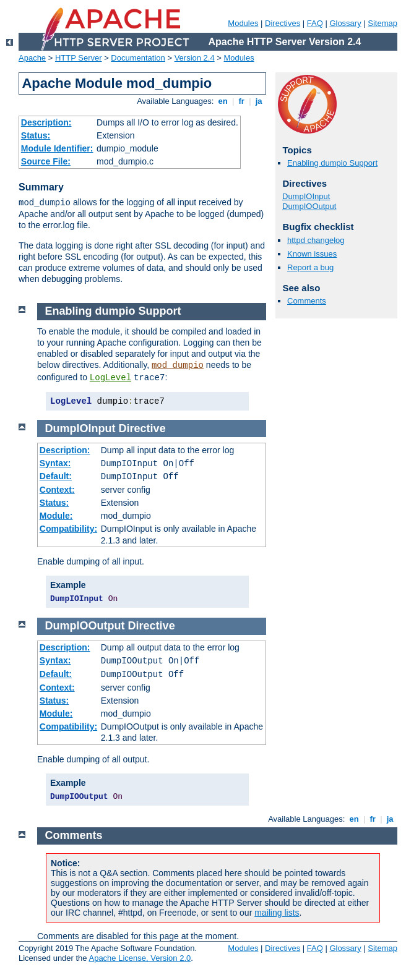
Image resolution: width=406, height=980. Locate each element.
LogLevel (110, 378)
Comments (307, 301)
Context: (57, 490)
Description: (46, 122)
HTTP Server (79, 58)
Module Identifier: (57, 148)
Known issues (312, 254)
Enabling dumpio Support (332, 163)
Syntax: (55, 463)
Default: (56, 476)
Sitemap (382, 23)
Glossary (345, 23)
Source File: (46, 161)
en (223, 101)
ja (259, 101)
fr (242, 101)
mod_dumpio (178, 365)
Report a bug (310, 267)
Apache (32, 58)
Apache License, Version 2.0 (140, 958)
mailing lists (277, 913)
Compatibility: (68, 529)
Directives (283, 23)
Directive (142, 428)
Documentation (138, 58)
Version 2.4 (195, 58)
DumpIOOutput (309, 206)
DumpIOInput (306, 196)
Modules (243, 23)
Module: (56, 516)
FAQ (315, 23)
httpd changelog (316, 240)
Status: (36, 135)
